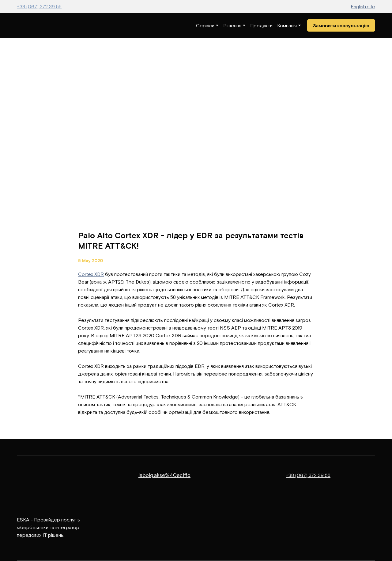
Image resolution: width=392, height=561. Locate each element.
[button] (341, 26)
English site (363, 6)
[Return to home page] (35, 25)
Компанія (287, 25)
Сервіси (205, 25)
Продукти (261, 25)
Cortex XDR (91, 274)
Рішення (232, 25)
